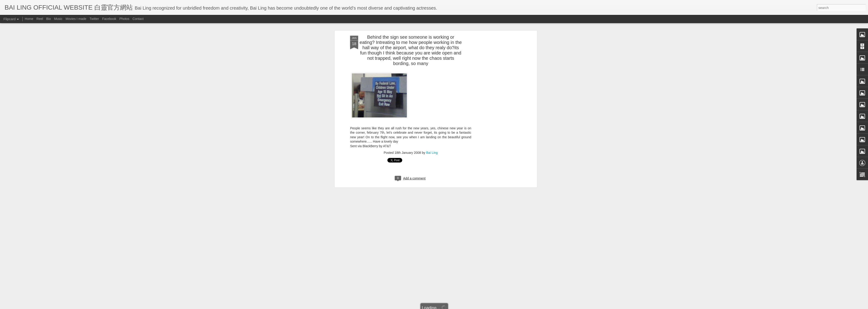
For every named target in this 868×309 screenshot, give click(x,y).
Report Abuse (476, 306)
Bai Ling (432, 55)
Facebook (109, 19)
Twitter (94, 19)
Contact (138, 19)
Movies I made (76, 19)
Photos (124, 19)
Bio (48, 19)
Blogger (462, 306)
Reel (40, 19)
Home (29, 19)
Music (58, 19)
